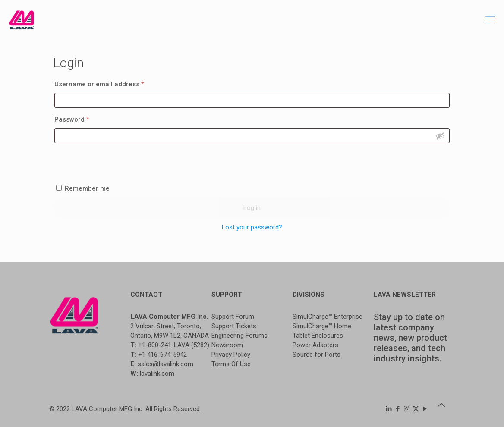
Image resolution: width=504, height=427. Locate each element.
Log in (252, 208)
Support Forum (233, 317)
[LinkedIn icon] (389, 409)
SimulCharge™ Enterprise (328, 317)
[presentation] (252, 164)
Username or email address (113, 83)
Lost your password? (252, 227)
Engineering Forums (239, 336)
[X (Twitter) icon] (416, 409)
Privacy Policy (231, 355)
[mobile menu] (490, 19)
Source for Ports (317, 355)
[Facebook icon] (398, 409)
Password (86, 118)
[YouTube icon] (425, 409)
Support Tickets (234, 326)
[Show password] (440, 136)
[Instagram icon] (407, 409)
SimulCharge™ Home (322, 326)
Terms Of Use (231, 364)
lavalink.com (157, 374)
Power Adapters (315, 345)
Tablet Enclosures (318, 336)
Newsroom (227, 345)
